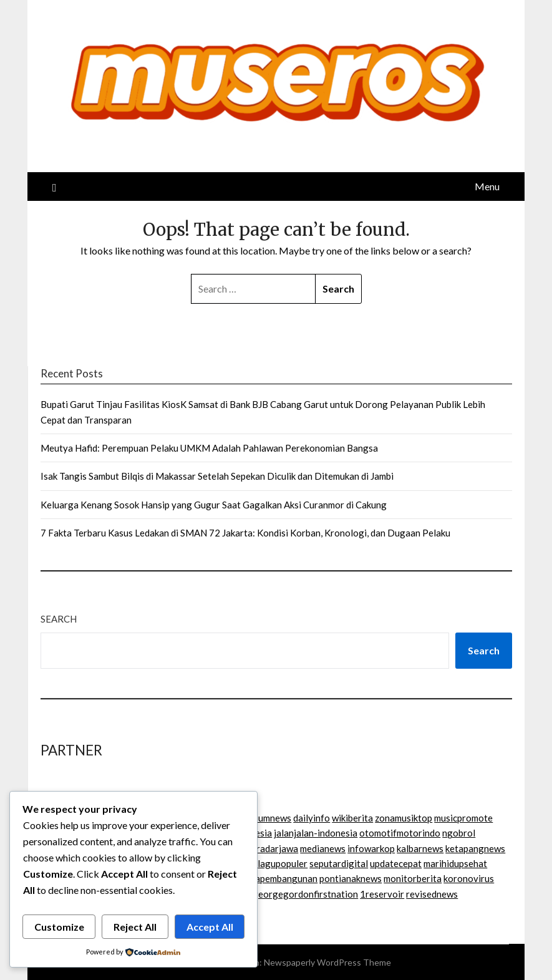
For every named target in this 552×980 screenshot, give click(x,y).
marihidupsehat (455, 863)
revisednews (432, 894)
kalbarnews (420, 848)
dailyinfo (312, 818)
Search (59, 619)
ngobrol (459, 833)
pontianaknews (351, 878)
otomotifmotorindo (400, 833)
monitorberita (413, 878)
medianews (323, 848)
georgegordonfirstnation (305, 894)
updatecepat (396, 863)
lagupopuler (283, 863)
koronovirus (469, 878)
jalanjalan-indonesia (316, 833)
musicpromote (463, 818)
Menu (487, 186)
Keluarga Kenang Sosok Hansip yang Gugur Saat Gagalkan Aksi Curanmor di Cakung (214, 505)
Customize (59, 927)
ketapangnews (475, 848)
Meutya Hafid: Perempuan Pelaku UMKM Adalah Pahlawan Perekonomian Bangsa (209, 448)
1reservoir (382, 894)
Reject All (135, 927)
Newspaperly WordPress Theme (327, 962)
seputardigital (339, 863)
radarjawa (277, 848)
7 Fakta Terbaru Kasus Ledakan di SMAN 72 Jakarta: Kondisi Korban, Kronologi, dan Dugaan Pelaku (245, 533)
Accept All (210, 927)
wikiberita (352, 818)
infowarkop (371, 848)
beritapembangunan (276, 878)
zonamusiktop (404, 818)
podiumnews (266, 818)
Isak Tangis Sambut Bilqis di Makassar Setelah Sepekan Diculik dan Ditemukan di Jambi (217, 476)
